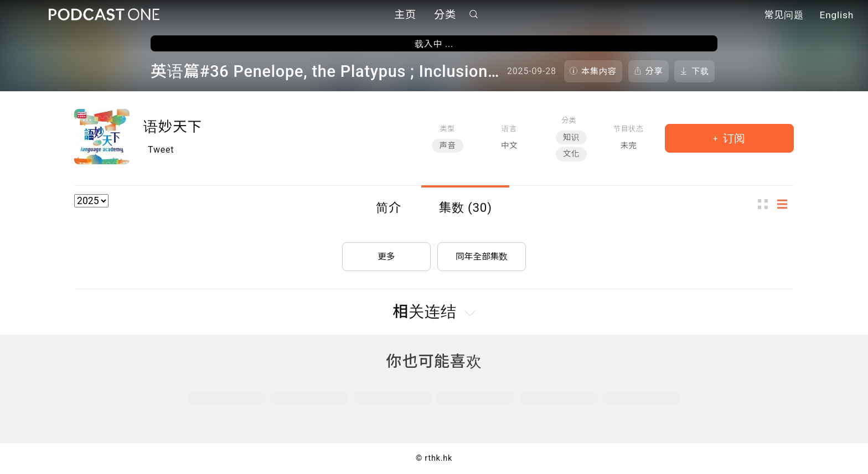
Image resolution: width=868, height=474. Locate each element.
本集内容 (599, 71)
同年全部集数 (482, 255)
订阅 (733, 138)
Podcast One (104, 15)
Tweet (161, 150)
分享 (654, 71)
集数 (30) (466, 207)
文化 (571, 154)
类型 (448, 129)
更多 (386, 255)
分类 (445, 15)
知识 (571, 137)
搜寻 (474, 15)
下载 (700, 71)
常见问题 (784, 15)
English (837, 15)
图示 (766, 204)
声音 (447, 146)
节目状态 (629, 129)
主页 (405, 15)
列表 (786, 204)
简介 (389, 207)
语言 (509, 129)
